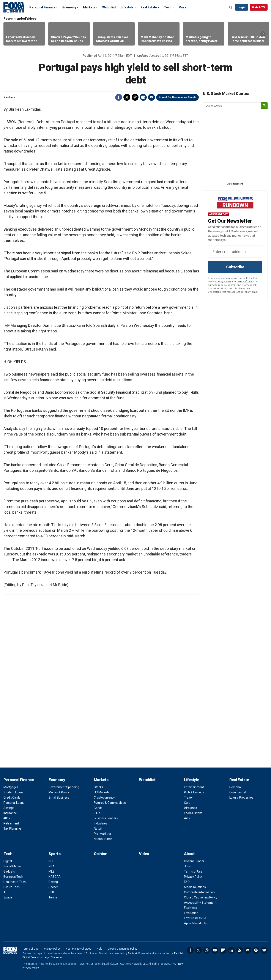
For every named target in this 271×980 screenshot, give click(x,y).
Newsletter (248, 950)
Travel (188, 798)
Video (144, 854)
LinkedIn (231, 950)
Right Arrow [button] (263, 34)
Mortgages (11, 787)
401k (7, 818)
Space (8, 897)
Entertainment (194, 787)
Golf (51, 892)
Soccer (53, 887)
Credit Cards (12, 798)
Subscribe (235, 267)
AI (5, 892)
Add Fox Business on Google (179, 97)
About (189, 854)
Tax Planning (12, 829)
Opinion (101, 854)
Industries (101, 823)
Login (242, 7)
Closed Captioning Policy (201, 897)
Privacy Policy (223, 282)
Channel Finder (194, 861)
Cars (187, 803)
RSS (239, 950)
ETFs (97, 813)
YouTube (215, 950)
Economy (69, 7)
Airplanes (191, 808)
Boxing (53, 882)
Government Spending (64, 787)
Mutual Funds (103, 839)
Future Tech (12, 887)
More (182, 7)
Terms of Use (244, 282)
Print (143, 97)
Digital (8, 861)
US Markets (102, 792)
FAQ (187, 882)
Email (151, 97)
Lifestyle (127, 7)
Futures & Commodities (110, 803)
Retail (98, 829)
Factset (132, 953)
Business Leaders (106, 818)
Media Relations (195, 887)
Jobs (187, 866)
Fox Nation (191, 913)
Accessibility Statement (200, 903)
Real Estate (149, 7)
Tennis (53, 897)
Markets (89, 7)
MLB (52, 871)
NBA (52, 866)
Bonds (98, 808)
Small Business (59, 798)
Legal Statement (54, 957)
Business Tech (13, 877)
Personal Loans (14, 803)
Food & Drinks (193, 813)
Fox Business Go (195, 918)
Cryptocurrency (104, 798)
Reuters (9, 97)
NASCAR (55, 877)
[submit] (264, 106)
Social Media (12, 866)
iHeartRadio (264, 950)
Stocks (98, 787)
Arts (187, 818)
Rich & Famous (194, 792)
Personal (235, 787)
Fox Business (14, 7)
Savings (9, 808)
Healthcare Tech (15, 882)
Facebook (119, 97)
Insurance (10, 813)
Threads (135, 97)
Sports (54, 854)
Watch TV (259, 7)
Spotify (256, 950)
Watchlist (109, 7)
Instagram (207, 950)
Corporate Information (199, 892)
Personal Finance (42, 7)
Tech (168, 7)
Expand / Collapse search (231, 8)
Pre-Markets (102, 834)
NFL (51, 861)
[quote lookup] (232, 106)
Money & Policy (59, 792)
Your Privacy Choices (79, 949)
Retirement (11, 823)
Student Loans (13, 792)
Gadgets (9, 871)
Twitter (127, 97)
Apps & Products (195, 923)
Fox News (191, 908)
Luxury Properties (241, 798)
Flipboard (223, 950)
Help (99, 949)
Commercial (238, 792)
